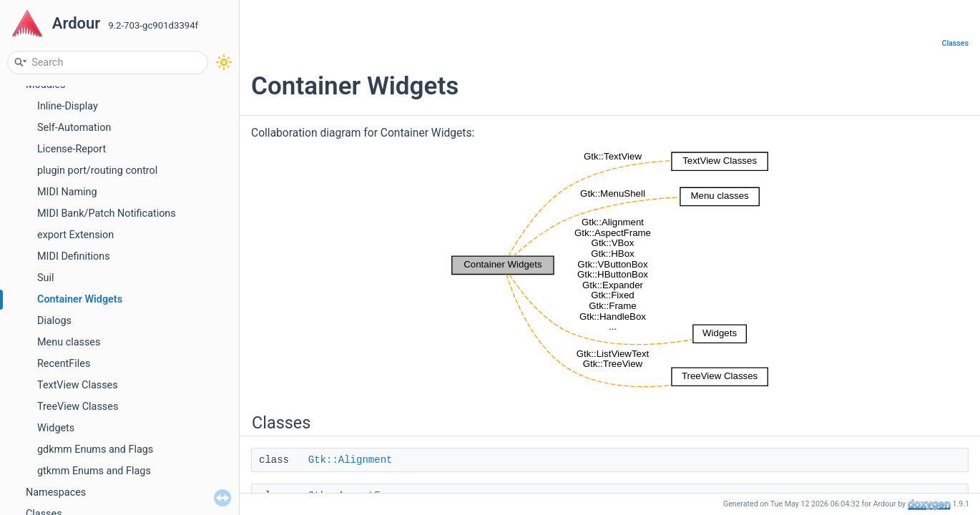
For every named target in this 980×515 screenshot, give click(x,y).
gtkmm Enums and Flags (94, 471)
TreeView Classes (78, 407)
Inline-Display (68, 106)
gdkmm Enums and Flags (95, 450)
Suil (45, 278)
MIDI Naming (67, 192)
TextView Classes (78, 385)
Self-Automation (74, 128)
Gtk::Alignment (351, 460)
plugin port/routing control (97, 171)
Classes (955, 43)
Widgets (56, 428)
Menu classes (69, 342)
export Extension (75, 235)
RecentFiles (64, 364)
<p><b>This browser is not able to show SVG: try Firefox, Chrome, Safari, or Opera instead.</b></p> (610, 269)
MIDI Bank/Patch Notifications (107, 214)
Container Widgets (80, 299)
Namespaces (56, 492)
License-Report (72, 149)
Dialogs (54, 321)
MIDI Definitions (74, 256)
